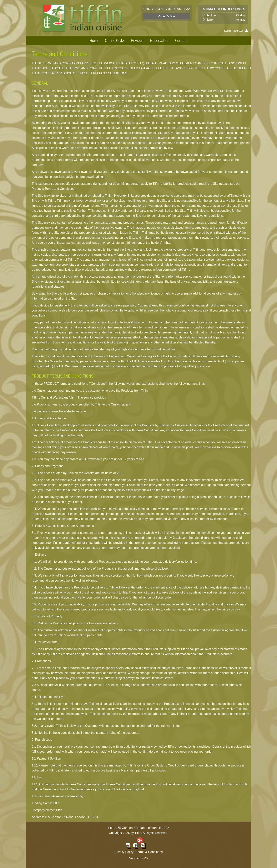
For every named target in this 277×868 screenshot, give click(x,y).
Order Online (167, 16)
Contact (181, 40)
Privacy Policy (124, 852)
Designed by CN (138, 858)
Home (94, 40)
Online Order (115, 40)
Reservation (160, 40)
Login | (229, 31)
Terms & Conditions (149, 852)
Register (238, 31)
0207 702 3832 (179, 9)
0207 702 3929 (154, 9)
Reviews (138, 40)
